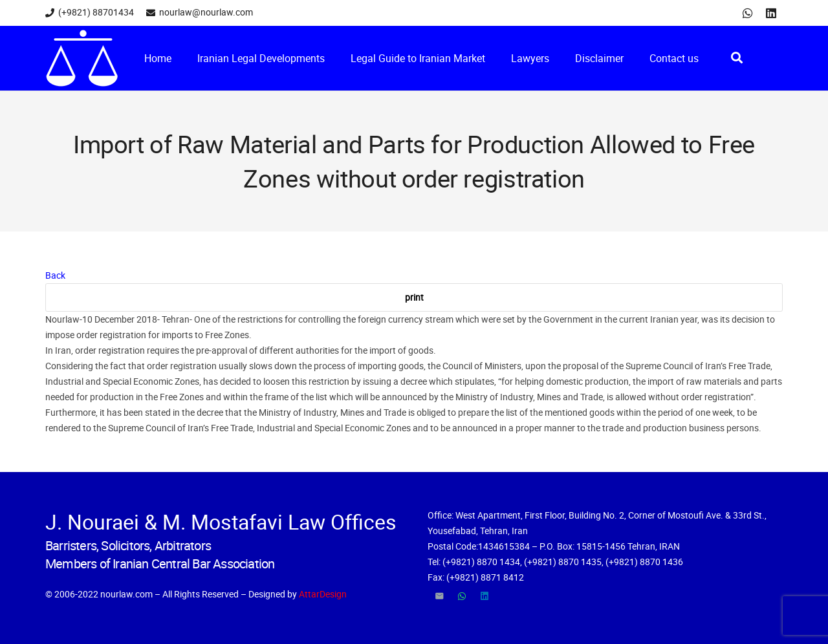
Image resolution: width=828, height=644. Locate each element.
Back (55, 275)
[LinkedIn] (771, 13)
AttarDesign (323, 594)
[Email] (439, 596)
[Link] (82, 58)
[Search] (737, 58)
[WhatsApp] (748, 13)
